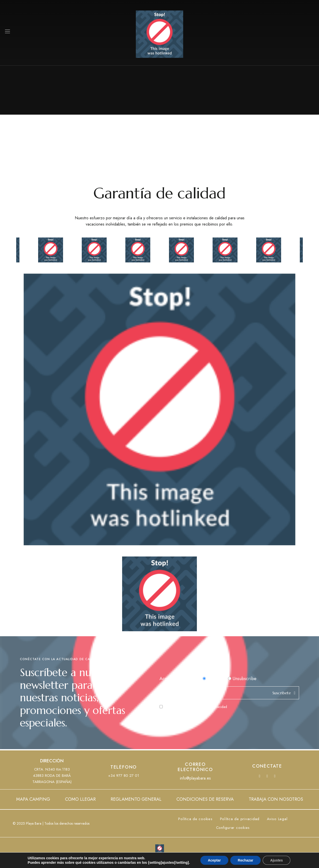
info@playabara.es (195, 778)
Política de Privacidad (211, 707)
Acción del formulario (180, 679)
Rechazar (245, 860)
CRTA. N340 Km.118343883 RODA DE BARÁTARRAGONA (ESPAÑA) (52, 776)
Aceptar (214, 860)
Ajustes (277, 860)
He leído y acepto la (193, 707)
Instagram (275, 776)
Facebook (260, 776)
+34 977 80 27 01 (124, 776)
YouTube (267, 776)
